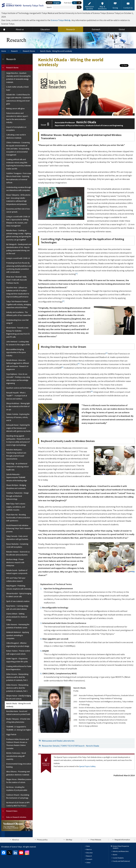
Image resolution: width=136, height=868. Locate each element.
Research (14, 51)
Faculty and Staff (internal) (121, 861)
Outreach (89, 859)
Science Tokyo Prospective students (121, 847)
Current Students (118, 858)
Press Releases (96, 840)
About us (15, 840)
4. (41, 639)
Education (89, 853)
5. (41, 651)
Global (88, 862)
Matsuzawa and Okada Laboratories (58, 741)
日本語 (49, 3)
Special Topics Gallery (87, 766)
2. (41, 608)
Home (4, 51)
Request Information (122, 840)
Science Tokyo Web (60, 20)
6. (41, 673)
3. (41, 623)
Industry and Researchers (121, 851)
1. (41, 588)
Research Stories (29, 51)
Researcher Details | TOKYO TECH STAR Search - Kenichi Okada (70, 746)
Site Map (69, 840)
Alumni (115, 855)
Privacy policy (42, 840)
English (57, 3)
